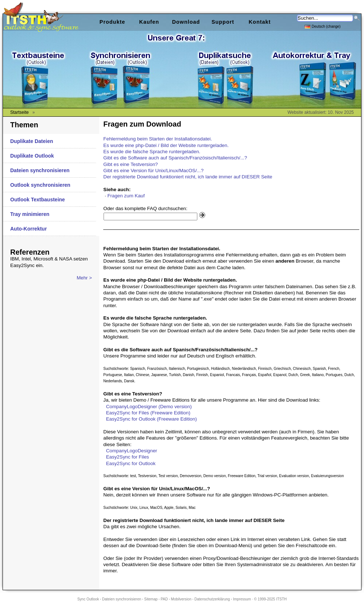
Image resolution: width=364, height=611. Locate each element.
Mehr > (84, 278)
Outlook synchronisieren (40, 185)
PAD (164, 599)
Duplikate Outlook (32, 156)
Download (186, 22)
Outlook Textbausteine (38, 200)
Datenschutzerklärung (212, 599)
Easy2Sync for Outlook (131, 463)
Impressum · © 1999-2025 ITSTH (260, 599)
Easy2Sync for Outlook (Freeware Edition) (152, 419)
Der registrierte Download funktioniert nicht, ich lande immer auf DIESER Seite (188, 177)
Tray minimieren (30, 214)
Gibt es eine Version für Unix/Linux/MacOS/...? (153, 171)
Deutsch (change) (323, 26)
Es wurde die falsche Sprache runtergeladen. (152, 152)
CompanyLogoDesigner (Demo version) (149, 407)
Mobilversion (181, 599)
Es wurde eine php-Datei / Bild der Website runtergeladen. (166, 145)
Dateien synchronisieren (40, 170)
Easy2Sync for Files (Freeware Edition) (148, 413)
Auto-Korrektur (28, 229)
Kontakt (260, 22)
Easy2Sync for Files (128, 457)
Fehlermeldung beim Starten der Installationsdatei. (158, 139)
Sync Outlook (88, 599)
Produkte (112, 22)
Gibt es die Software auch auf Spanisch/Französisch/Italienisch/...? (175, 158)
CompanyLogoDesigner (132, 451)
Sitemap (151, 599)
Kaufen (149, 22)
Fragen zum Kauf (126, 196)
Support (223, 22)
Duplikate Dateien (32, 141)
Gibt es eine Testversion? (130, 164)
